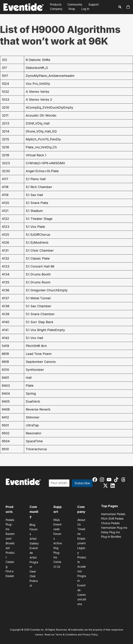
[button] (120, 7)
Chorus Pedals (110, 523)
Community (74, 5)
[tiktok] (117, 480)
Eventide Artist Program (34, 557)
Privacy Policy (90, 632)
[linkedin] (113, 486)
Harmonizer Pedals (113, 514)
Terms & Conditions (66, 632)
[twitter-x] (106, 486)
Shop (71, 9)
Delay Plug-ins (111, 532)
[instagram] (103, 480)
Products (55, 5)
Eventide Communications (82, 593)
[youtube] (110, 480)
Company (56, 9)
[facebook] (96, 480)
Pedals (10, 520)
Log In (84, 9)
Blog (32, 525)
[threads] (124, 480)
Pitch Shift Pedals (112, 519)
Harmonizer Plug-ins (114, 528)
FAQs (57, 520)
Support (92, 5)
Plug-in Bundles (111, 537)
